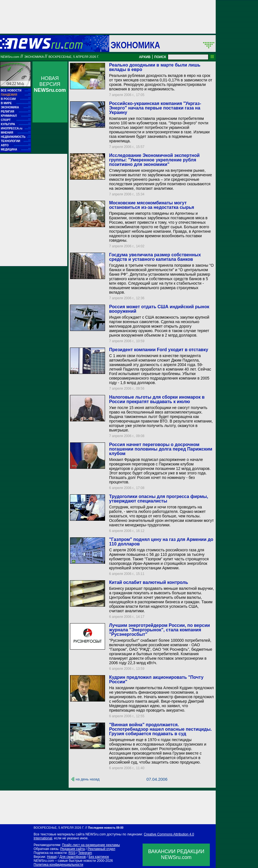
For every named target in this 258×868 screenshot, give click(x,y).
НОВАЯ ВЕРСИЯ (50, 84)
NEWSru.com (10, 57)
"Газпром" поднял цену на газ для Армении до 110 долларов (161, 542)
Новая (52, 857)
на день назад (88, 779)
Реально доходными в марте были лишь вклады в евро (155, 67)
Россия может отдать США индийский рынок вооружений (159, 309)
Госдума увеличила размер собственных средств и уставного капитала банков (155, 257)
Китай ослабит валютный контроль (148, 582)
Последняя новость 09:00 (106, 828)
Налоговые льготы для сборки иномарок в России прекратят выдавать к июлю (157, 399)
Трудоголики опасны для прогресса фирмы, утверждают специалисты (158, 499)
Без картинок (99, 857)
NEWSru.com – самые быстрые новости (65, 861)
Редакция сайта (73, 849)
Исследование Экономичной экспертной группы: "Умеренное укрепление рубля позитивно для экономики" (154, 160)
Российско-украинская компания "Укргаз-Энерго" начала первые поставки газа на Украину (155, 108)
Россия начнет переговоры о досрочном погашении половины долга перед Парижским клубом (161, 449)
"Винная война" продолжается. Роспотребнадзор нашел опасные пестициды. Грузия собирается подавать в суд (160, 729)
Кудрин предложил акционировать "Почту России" (156, 679)
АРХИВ (145, 57)
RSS (72, 853)
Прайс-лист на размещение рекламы (91, 845)
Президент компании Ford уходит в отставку (159, 350)
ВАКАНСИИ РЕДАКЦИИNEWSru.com (176, 854)
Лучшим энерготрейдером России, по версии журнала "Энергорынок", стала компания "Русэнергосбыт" (159, 630)
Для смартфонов (73, 857)
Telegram (85, 853)
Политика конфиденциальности (58, 865)
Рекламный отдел (102, 849)
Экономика (135, 45)
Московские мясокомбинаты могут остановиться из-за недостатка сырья (151, 205)
